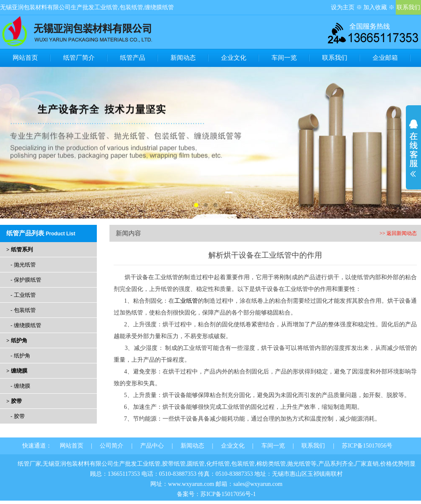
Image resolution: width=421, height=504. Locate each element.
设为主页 (343, 7)
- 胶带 (18, 416)
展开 (413, 148)
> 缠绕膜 (17, 371)
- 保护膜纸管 (26, 280)
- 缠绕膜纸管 (26, 325)
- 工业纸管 (23, 295)
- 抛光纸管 (23, 265)
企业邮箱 (385, 58)
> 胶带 (14, 401)
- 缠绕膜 (20, 386)
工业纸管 (106, 7)
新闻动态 (183, 58)
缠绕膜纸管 (159, 7)
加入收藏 (375, 7)
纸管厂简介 (79, 58)
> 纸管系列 (20, 249)
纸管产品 (133, 58)
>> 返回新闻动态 (398, 233)
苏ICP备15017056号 (367, 446)
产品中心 (152, 446)
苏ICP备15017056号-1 (228, 494)
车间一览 (284, 58)
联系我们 (408, 7)
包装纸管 (131, 7)
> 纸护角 (17, 340)
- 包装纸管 (23, 310)
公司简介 (112, 446)
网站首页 (25, 58)
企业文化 (234, 58)
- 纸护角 (20, 356)
